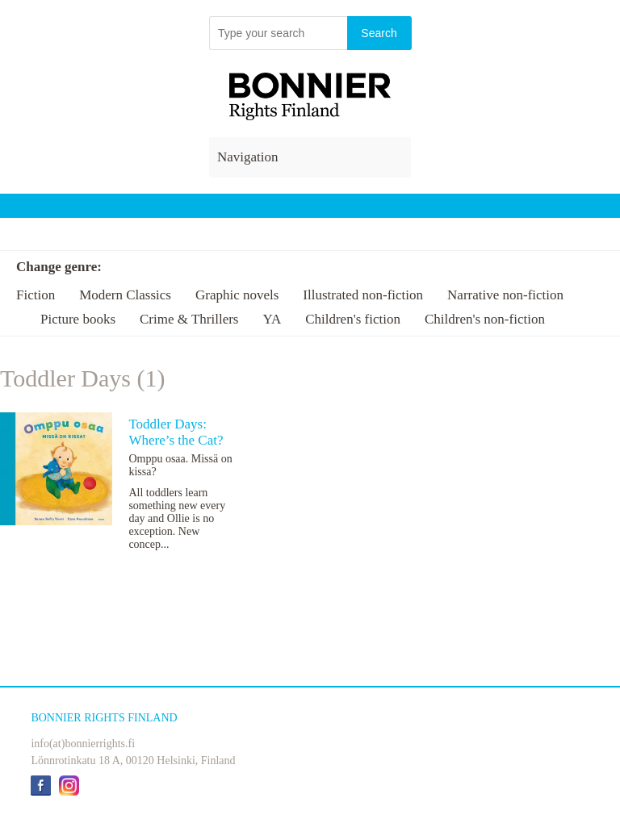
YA (272, 319)
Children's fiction (353, 319)
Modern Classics (125, 295)
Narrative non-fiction (505, 295)
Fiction (36, 295)
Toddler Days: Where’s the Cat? (176, 432)
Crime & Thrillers (189, 319)
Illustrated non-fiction (363, 295)
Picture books (78, 319)
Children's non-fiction (485, 319)
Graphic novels (237, 295)
